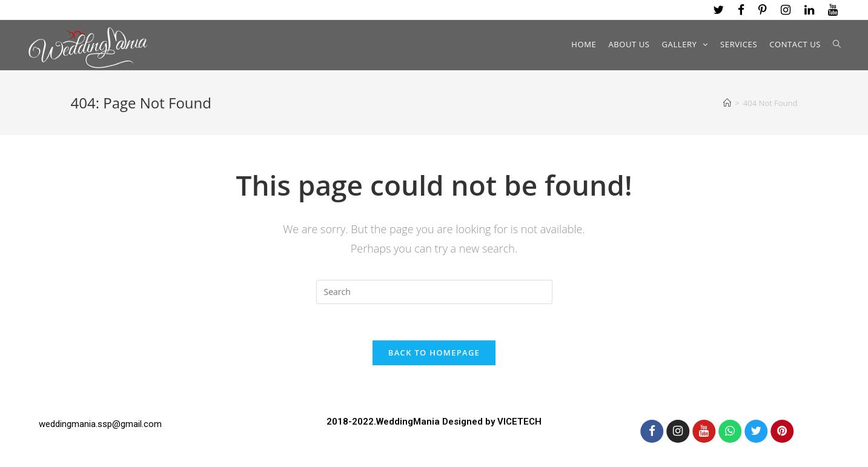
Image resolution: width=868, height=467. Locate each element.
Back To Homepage (434, 353)
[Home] (727, 103)
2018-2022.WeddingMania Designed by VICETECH (434, 421)
